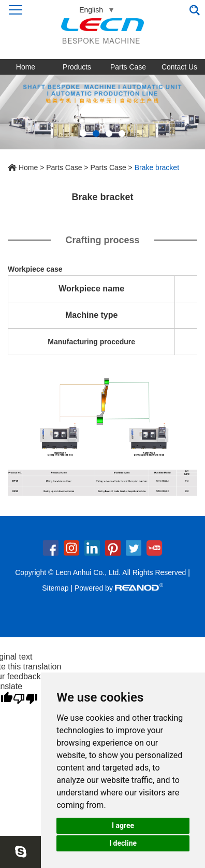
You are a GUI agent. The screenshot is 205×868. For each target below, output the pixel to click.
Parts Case (128, 67)
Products (77, 67)
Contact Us (179, 67)
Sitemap (55, 588)
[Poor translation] (25, 699)
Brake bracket (157, 167)
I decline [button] (123, 843)
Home (26, 67)
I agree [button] (123, 825)
